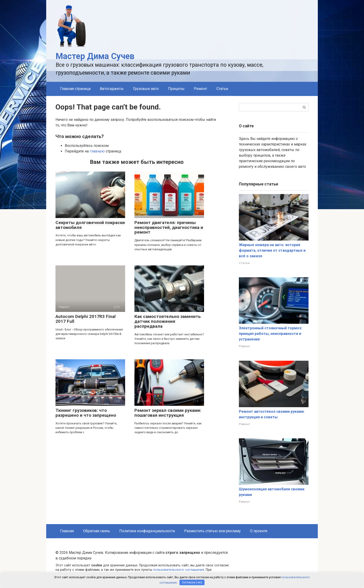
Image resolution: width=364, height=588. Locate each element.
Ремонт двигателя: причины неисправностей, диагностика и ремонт (169, 227)
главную (97, 151)
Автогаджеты (112, 89)
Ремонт (200, 89)
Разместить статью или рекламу (212, 531)
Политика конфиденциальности (147, 531)
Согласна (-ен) (192, 582)
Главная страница (75, 89)
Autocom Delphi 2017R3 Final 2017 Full (86, 319)
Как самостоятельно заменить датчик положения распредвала (168, 321)
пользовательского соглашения (179, 570)
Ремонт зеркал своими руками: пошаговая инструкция (168, 413)
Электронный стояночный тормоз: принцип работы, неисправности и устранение (271, 334)
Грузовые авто (146, 89)
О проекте (259, 531)
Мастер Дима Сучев (95, 56)
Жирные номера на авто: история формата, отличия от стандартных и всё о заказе (272, 250)
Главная (67, 531)
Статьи (222, 89)
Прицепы (176, 89)
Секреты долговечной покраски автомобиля (90, 225)
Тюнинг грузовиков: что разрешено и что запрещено (86, 413)
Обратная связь (97, 531)
